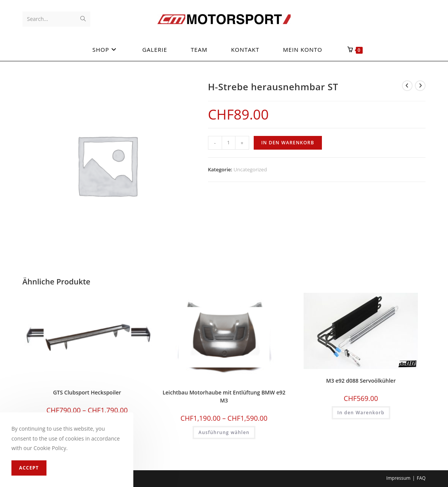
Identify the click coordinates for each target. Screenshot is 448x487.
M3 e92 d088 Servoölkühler (361, 381)
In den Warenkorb (288, 143)
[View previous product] (407, 86)
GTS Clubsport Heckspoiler (87, 392)
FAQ (421, 478)
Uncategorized (250, 169)
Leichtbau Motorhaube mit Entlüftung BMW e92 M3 (224, 396)
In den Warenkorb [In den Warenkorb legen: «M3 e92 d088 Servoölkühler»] (361, 413)
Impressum (398, 478)
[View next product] (420, 86)
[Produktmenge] (229, 143)
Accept (29, 468)
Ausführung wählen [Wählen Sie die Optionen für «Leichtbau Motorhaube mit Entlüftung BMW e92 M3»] (224, 432)
